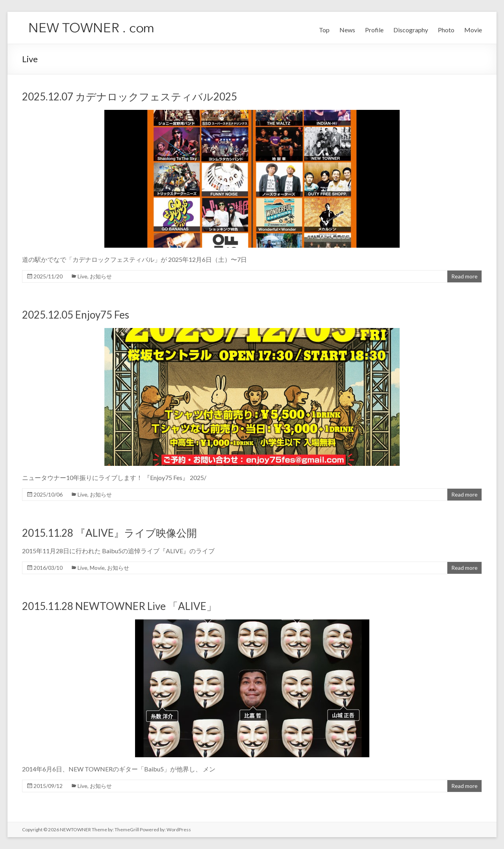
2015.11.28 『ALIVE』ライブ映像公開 (109, 533)
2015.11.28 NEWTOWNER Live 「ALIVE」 (119, 606)
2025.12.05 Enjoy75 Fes (76, 315)
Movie (473, 30)
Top (324, 30)
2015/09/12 (48, 786)
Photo (446, 30)
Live (82, 276)
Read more (464, 276)
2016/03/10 (48, 568)
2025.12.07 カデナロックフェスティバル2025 (130, 96)
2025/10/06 (48, 494)
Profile (374, 30)
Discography (411, 30)
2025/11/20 (48, 276)
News (347, 30)
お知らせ (101, 276)
